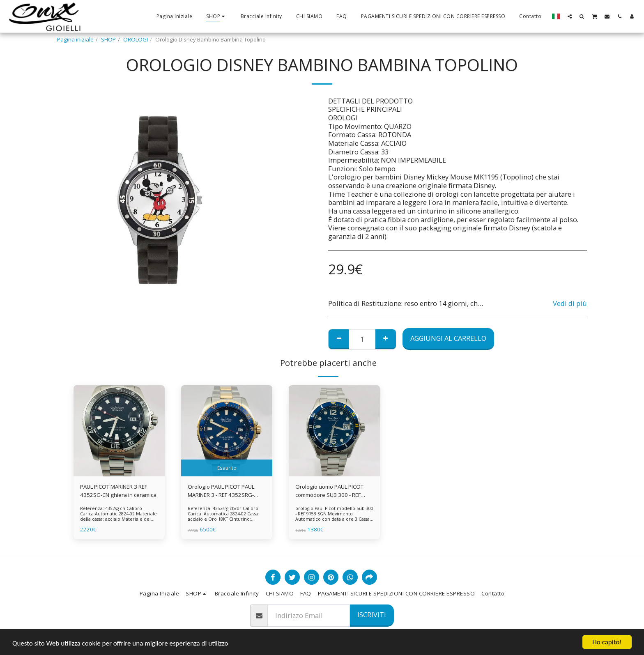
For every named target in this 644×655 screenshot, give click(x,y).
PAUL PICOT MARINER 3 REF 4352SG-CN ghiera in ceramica (118, 491)
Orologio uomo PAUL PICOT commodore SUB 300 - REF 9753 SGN (329, 491)
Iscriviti (372, 615)
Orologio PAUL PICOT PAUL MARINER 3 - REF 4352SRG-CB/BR (221, 491)
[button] (570, 16)
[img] (119, 431)
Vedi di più (570, 304)
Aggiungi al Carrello (448, 338)
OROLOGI (136, 39)
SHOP (108, 39)
